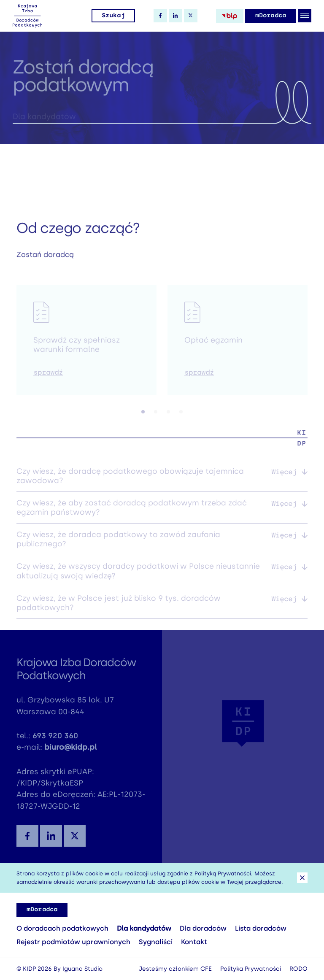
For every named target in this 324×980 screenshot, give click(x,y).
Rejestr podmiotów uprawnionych (73, 942)
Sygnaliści (156, 942)
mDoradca (271, 15)
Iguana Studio (82, 969)
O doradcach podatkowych (62, 928)
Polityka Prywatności (251, 969)
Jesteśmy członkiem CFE (175, 969)
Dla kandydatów (144, 928)
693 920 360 (55, 739)
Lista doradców (261, 928)
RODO (298, 969)
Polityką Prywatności (223, 873)
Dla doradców (203, 928)
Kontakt (194, 942)
